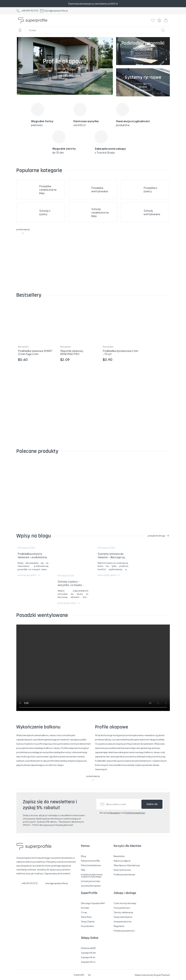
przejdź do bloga (156, 536)
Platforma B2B (88, 948)
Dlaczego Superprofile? (93, 903)
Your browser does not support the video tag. (93, 668)
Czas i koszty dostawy (125, 903)
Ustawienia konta (122, 922)
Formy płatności (122, 908)
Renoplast (23, 347)
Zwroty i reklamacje (123, 912)
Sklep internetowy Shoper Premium (152, 975)
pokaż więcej (23, 229)
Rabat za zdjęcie (122, 861)
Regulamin (115, 813)
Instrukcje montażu (91, 881)
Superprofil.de (88, 953)
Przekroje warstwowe (124, 875)
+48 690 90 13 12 (27, 11)
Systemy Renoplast (91, 886)
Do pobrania (87, 926)
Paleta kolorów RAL (91, 861)
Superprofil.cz (88, 962)
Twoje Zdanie (88, 922)
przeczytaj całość (27, 575)
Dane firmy (86, 917)
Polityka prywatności (124, 931)
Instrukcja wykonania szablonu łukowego (92, 876)
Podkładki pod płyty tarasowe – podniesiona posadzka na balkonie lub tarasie (33, 555)
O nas (84, 912)
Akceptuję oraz (122, 813)
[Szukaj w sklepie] (97, 30)
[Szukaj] (163, 30)
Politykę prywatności (135, 813)
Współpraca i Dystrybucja (127, 865)
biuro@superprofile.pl (54, 11)
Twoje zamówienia (123, 917)
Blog (83, 856)
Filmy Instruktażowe (91, 865)
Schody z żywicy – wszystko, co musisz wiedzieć (70, 583)
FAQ (83, 870)
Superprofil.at (88, 957)
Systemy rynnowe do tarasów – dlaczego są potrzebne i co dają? (111, 555)
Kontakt (85, 908)
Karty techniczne (122, 870)
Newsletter (119, 856)
